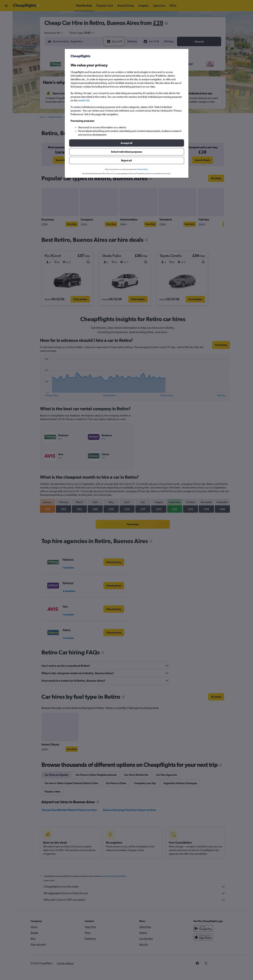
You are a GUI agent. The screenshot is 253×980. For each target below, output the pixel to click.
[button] (127, 143)
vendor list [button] (84, 100)
